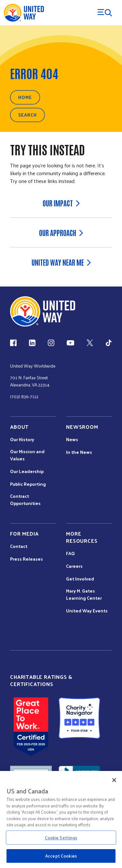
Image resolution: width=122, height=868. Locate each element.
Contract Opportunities (25, 500)
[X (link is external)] (90, 343)
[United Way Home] (24, 13)
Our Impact (61, 203)
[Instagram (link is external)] (51, 343)
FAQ (70, 553)
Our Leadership (27, 471)
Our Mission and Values (27, 455)
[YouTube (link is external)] (70, 343)
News (72, 440)
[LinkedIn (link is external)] (32, 343)
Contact (19, 546)
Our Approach (61, 232)
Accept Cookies (61, 856)
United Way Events (87, 611)
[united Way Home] (43, 311)
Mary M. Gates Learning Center (84, 595)
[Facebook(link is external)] (13, 343)
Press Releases (27, 559)
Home (25, 97)
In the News (79, 452)
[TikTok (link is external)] (109, 343)
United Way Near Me (61, 262)
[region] (61, 819)
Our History (22, 440)
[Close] (114, 780)
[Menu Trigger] (105, 13)
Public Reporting (28, 484)
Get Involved (80, 579)
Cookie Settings (61, 838)
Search (27, 115)
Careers (74, 566)
